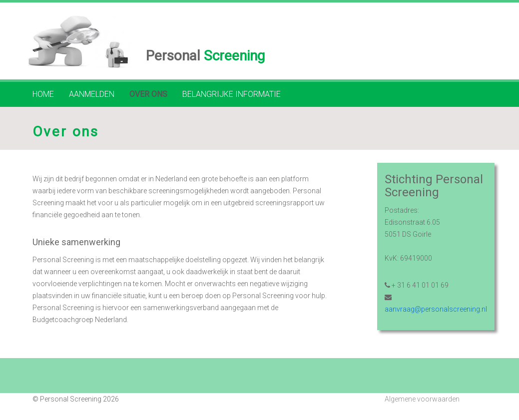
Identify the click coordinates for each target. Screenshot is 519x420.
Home (43, 94)
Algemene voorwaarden (422, 399)
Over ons (148, 94)
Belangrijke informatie (232, 94)
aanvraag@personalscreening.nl (436, 309)
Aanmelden (92, 94)
